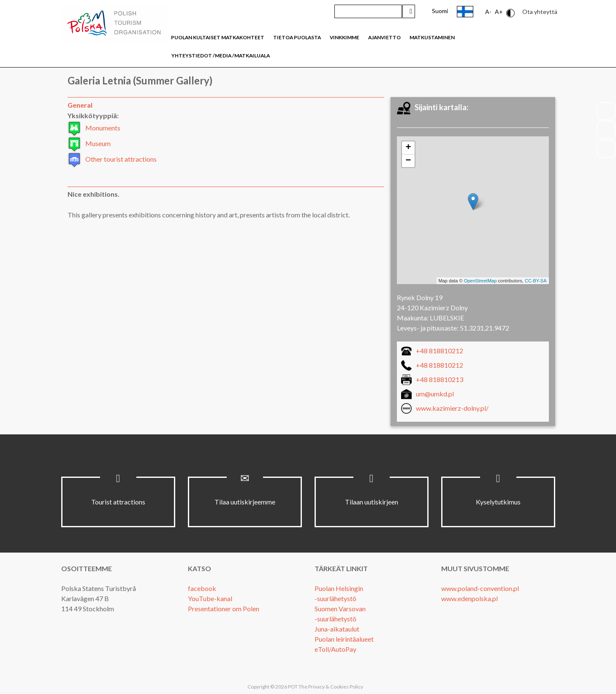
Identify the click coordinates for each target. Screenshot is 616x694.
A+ (499, 12)
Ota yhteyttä (540, 12)
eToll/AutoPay (335, 649)
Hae (409, 11)
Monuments (103, 128)
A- (488, 12)
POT (292, 687)
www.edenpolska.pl (469, 598)
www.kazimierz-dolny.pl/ (452, 408)
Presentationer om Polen (224, 609)
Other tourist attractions (121, 159)
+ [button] (408, 148)
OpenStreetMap (480, 281)
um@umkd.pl (435, 394)
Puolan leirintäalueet (344, 639)
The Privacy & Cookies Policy (331, 687)
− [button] (408, 161)
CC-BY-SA (536, 281)
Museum (98, 143)
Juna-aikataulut (337, 629)
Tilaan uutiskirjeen (372, 502)
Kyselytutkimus (498, 502)
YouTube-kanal (210, 598)
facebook (202, 588)
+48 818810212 (440, 351)
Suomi (440, 11)
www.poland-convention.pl (480, 588)
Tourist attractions (118, 502)
